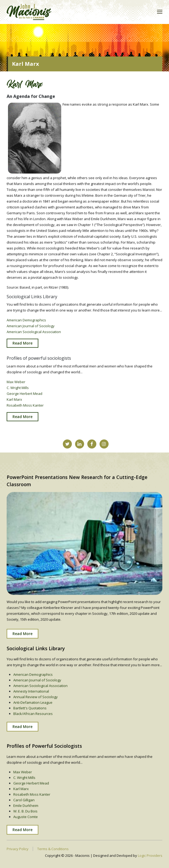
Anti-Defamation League (33, 707)
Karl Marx (14, 402)
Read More (22, 346)
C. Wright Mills (18, 390)
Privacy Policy (18, 849)
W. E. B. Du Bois (25, 816)
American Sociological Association (34, 335)
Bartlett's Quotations (30, 713)
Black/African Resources (33, 719)
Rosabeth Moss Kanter (25, 408)
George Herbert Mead (24, 396)
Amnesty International (31, 696)
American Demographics (26, 323)
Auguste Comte (26, 822)
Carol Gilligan (24, 805)
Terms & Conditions (53, 849)
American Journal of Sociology (31, 329)
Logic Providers (150, 855)
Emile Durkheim (26, 811)
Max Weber (16, 385)
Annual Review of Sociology (36, 702)
